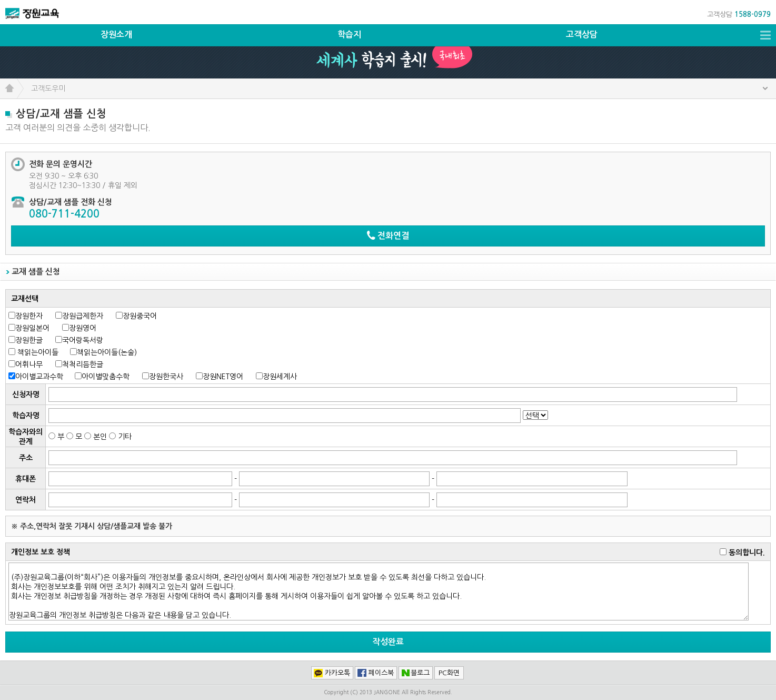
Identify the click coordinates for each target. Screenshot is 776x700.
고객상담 (582, 34)
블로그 (420, 673)
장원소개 (116, 34)
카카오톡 (337, 673)
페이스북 (381, 673)
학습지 (349, 34)
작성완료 (388, 642)
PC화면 (449, 673)
